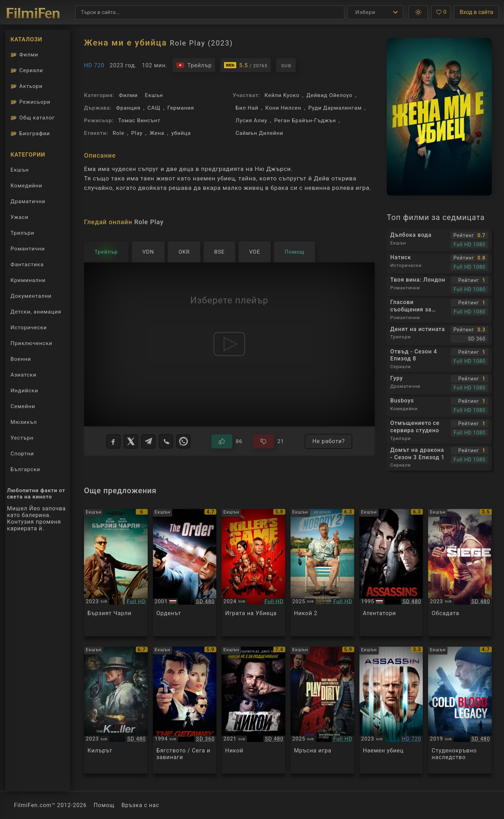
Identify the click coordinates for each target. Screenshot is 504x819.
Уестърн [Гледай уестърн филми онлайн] (22, 438)
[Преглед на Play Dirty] (322, 710)
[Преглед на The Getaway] (185, 710)
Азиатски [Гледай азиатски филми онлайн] (23, 375)
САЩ (154, 108)
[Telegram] (148, 441)
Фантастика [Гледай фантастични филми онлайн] (27, 264)
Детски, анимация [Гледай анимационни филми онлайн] (36, 312)
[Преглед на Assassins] (391, 573)
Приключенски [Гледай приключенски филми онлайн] (31, 343)
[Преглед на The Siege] (460, 573)
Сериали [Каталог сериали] (27, 70)
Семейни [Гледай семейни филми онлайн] (23, 406)
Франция (128, 108)
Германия (181, 108)
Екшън (154, 95)
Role (118, 133)
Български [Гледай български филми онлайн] (25, 469)
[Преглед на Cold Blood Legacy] (460, 710)
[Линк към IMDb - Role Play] (246, 65)
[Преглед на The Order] (185, 573)
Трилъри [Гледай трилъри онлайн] (22, 235)
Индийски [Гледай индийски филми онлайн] (24, 391)
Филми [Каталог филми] (24, 55)
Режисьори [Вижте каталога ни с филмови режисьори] (30, 102)
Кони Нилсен (283, 108)
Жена (157, 133)
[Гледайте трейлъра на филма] (194, 65)
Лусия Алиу (251, 121)
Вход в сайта (476, 12)
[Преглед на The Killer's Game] (253, 573)
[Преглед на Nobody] (253, 710)
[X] (131, 441)
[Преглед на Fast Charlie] (116, 573)
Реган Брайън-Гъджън (305, 121)
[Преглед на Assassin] (391, 710)
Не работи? (328, 441)
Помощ (104, 805)
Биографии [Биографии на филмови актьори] (30, 133)
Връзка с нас (140, 805)
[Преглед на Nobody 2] (322, 573)
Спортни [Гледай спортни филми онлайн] (22, 454)
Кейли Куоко (282, 95)
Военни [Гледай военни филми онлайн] (21, 359)
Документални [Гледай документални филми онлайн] (31, 296)
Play (137, 133)
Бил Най (247, 108)
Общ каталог (33, 118)
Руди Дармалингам (335, 108)
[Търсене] (210, 12)
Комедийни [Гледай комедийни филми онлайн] (26, 186)
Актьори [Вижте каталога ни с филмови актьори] (27, 86)
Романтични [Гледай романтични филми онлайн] (28, 249)
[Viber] (166, 441)
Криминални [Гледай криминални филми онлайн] (28, 280)
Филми (128, 95)
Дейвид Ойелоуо (329, 95)
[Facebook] (113, 441)
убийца (181, 133)
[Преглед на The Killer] (116, 710)
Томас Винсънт (139, 121)
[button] (418, 12)
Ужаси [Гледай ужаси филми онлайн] (19, 217)
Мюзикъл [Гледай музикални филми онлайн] (24, 422)
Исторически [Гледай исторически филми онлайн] (29, 328)
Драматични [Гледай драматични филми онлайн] (28, 201)
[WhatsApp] (183, 441)
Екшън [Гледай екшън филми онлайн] (20, 170)
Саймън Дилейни (259, 133)
